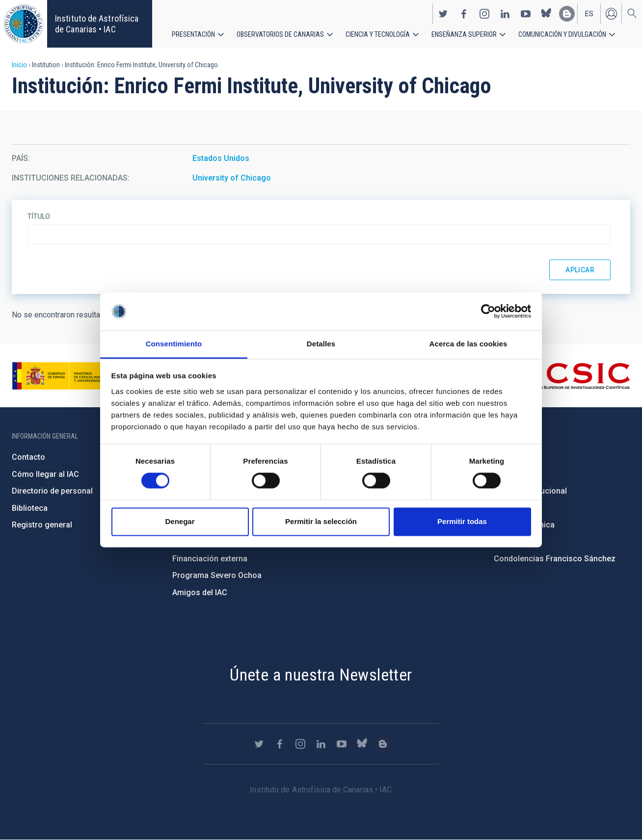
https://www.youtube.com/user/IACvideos (526, 14)
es (589, 14)
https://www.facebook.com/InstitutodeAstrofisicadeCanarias (464, 14)
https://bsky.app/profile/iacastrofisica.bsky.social (546, 14)
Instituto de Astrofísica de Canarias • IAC (97, 24)
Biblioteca (30, 508)
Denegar (180, 521)
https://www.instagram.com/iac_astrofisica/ (484, 14)
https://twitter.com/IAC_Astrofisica (443, 14)
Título (39, 216)
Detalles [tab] (321, 344)
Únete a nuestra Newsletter (321, 675)
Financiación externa (210, 559)
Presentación (193, 34)
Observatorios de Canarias (280, 34)
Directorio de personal (52, 491)
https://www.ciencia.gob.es (66, 376)
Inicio (19, 65)
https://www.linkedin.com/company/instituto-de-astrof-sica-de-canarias (505, 14)
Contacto (28, 457)
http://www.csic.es (576, 376)
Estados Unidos (221, 158)
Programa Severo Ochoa (217, 575)
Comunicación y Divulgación (562, 34)
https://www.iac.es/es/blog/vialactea (567, 14)
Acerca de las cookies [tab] (468, 344)
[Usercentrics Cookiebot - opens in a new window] (488, 312)
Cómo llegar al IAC (45, 474)
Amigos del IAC (200, 592)
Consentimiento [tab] (174, 344)
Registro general (42, 525)
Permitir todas (462, 521)
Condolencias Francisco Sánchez (555, 559)
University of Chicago (232, 178)
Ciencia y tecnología (378, 34)
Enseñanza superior (464, 34)
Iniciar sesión (611, 14)
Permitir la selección (321, 521)
